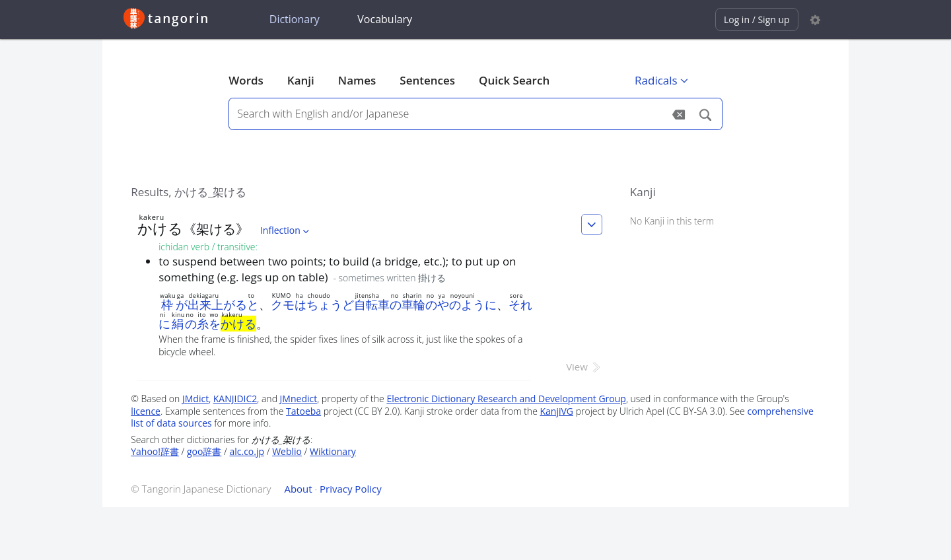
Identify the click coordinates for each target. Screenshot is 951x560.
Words (246, 80)
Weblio (287, 451)
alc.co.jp (247, 451)
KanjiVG (556, 411)
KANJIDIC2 (235, 399)
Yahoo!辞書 (155, 451)
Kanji (301, 80)
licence (146, 411)
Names (357, 80)
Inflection (286, 230)
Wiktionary (333, 451)
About (298, 489)
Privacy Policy (351, 489)
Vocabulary (385, 19)
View (584, 367)
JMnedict (299, 399)
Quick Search (514, 80)
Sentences (427, 80)
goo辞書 (204, 451)
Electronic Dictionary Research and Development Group (506, 399)
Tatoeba (303, 411)
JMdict (195, 399)
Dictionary (295, 19)
